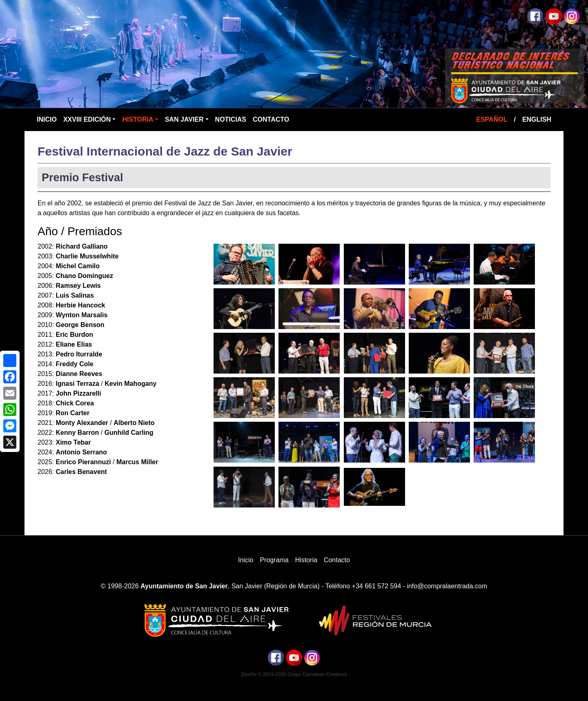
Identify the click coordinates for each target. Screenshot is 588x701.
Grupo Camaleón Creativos (317, 674)
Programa (274, 560)
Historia (138, 119)
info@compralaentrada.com (447, 586)
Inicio (47, 119)
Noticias (231, 119)
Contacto (271, 119)
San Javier (184, 119)
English (537, 119)
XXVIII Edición (87, 119)
